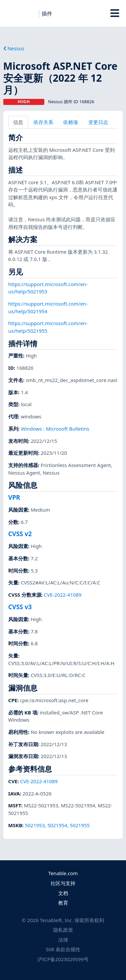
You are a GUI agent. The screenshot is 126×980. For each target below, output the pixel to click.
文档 (63, 893)
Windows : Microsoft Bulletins (55, 429)
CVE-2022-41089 (63, 595)
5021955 (80, 825)
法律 (63, 940)
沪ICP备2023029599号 (63, 959)
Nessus (14, 48)
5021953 (35, 825)
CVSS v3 (20, 607)
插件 (47, 14)
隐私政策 (63, 930)
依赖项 (71, 122)
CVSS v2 (20, 534)
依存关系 (43, 122)
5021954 (57, 825)
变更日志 (98, 122)
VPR (14, 497)
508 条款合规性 (63, 949)
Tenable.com (63, 873)
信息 (18, 122)
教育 (63, 903)
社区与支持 (63, 883)
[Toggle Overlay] (115, 13)
